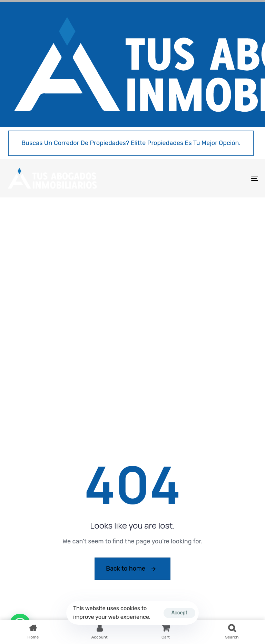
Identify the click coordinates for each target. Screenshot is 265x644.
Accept (179, 613)
